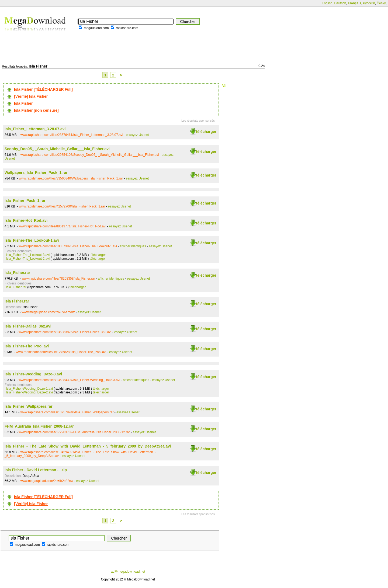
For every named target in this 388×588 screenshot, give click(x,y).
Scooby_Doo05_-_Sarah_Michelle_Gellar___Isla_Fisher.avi (57, 149)
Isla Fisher (23, 103)
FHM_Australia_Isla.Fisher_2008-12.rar (39, 426)
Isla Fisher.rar (17, 301)
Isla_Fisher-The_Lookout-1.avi (32, 240)
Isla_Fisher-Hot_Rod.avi (26, 220)
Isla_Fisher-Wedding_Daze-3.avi (33, 374)
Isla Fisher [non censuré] (36, 110)
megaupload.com (96, 28)
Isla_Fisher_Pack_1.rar (25, 200)
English (327, 3)
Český (381, 3)
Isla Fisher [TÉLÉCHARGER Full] (43, 89)
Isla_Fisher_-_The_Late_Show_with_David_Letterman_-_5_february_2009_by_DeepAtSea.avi (88, 446)
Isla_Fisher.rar (17, 273)
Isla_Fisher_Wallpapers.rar (29, 406)
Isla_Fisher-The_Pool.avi (27, 346)
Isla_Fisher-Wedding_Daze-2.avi (29, 392)
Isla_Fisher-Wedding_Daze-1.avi (29, 389)
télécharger (206, 132)
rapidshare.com (127, 28)
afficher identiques (133, 246)
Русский (369, 3)
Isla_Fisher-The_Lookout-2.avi (28, 259)
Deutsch (340, 3)
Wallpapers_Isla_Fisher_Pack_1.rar (36, 172)
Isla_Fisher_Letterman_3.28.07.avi (35, 129)
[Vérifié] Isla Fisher (31, 96)
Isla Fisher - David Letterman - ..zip (36, 470)
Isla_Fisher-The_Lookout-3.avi (28, 255)
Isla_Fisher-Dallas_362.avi (28, 326)
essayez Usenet (137, 135)
